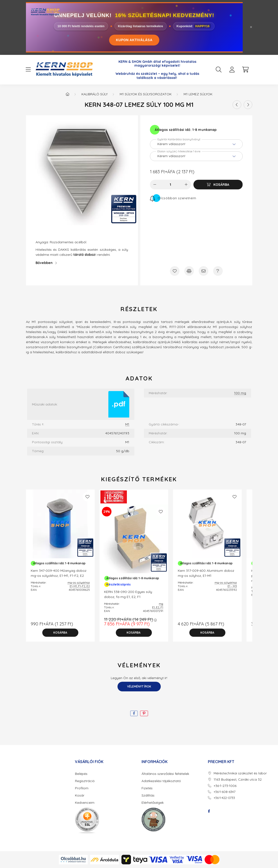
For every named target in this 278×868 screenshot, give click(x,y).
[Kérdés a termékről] (218, 271)
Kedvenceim (85, 803)
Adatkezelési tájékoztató (161, 781)
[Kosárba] (218, 185)
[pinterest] (144, 713)
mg (161, 604)
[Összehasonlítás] (189, 271)
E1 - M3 (232, 586)
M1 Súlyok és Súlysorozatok (146, 94)
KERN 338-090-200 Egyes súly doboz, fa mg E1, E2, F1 (128, 594)
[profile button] (232, 70)
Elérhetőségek (153, 803)
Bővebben (44, 263)
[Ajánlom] (204, 271)
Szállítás (148, 795)
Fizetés (147, 788)
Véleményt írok (139, 686)
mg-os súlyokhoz (79, 582)
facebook (209, 811)
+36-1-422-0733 (224, 798)
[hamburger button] (28, 70)
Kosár (80, 795)
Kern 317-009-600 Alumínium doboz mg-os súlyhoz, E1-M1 (206, 573)
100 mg (240, 393)
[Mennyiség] (170, 185)
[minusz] (155, 185)
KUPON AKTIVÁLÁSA (134, 40)
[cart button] (246, 70)
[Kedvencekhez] (175, 271)
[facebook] (134, 713)
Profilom (82, 788)
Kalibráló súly (95, 94)
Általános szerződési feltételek (165, 774)
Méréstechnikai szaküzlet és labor (240, 773)
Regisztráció (85, 781)
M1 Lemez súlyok (198, 94)
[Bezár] (251, 27)
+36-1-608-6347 (225, 792)
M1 (127, 424)
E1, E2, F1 (158, 607)
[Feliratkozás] (173, 198)
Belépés (81, 774)
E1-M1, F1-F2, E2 (80, 586)
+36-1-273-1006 (225, 786)
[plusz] (186, 185)
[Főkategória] (68, 94)
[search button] (219, 70)
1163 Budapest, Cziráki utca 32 (238, 780)
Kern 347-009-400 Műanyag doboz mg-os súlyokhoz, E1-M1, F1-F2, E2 (59, 573)
